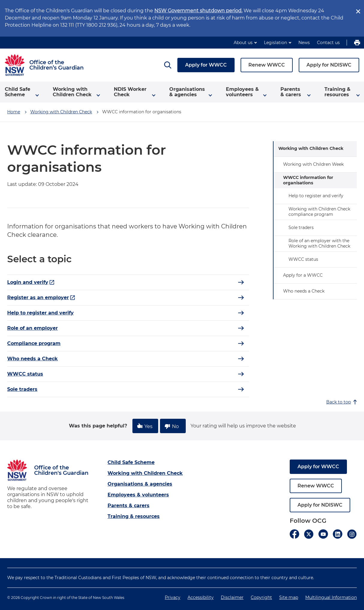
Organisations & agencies (140, 484)
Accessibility (201, 597)
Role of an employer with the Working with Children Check (319, 243)
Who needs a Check (33, 359)
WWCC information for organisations (308, 180)
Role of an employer (33, 328)
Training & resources (134, 516)
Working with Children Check (61, 112)
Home (14, 112)
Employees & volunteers (138, 495)
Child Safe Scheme (131, 462)
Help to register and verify (40, 313)
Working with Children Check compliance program (319, 212)
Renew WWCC (267, 65)
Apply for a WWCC (303, 275)
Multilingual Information (331, 597)
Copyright (261, 597)
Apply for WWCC (206, 65)
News (304, 43)
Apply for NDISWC (329, 65)
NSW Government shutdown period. (198, 11)
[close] (358, 11)
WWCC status (25, 374)
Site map (289, 597)
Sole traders (22, 389)
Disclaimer (232, 597)
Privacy (173, 597)
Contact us (328, 43)
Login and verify (31, 282)
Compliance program (34, 343)
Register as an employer (41, 298)
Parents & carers (129, 506)
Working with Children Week (313, 164)
